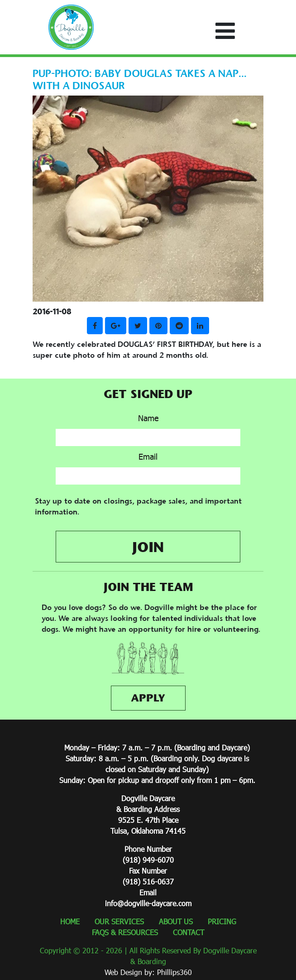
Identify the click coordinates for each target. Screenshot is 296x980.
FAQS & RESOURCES (125, 932)
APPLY (148, 698)
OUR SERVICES (119, 921)
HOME (70, 921)
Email (148, 456)
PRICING (222, 921)
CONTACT (189, 932)
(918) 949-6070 (148, 860)
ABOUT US (176, 921)
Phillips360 (174, 972)
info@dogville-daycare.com (148, 903)
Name (148, 418)
